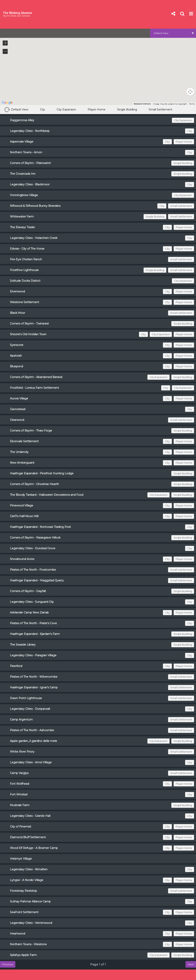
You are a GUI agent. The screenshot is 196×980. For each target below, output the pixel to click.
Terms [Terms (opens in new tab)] (192, 104)
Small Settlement (160, 110)
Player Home (97, 110)
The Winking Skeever (18, 13)
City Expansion (66, 110)
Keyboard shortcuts (142, 104)
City (42, 110)
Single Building (127, 110)
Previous (8, 964)
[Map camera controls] (190, 92)
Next (191, 964)
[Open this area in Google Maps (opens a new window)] (7, 103)
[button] (180, 64)
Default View (16, 110)
